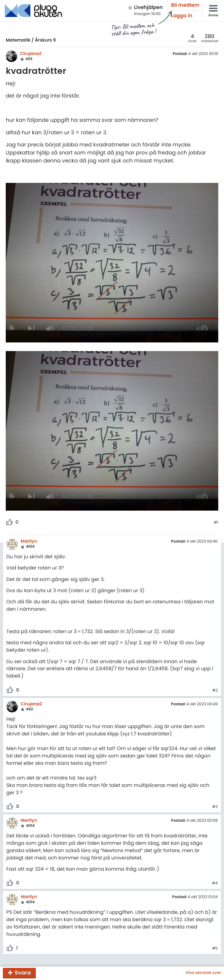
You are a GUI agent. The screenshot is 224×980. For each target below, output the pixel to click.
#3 (215, 807)
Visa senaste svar (203, 973)
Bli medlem (185, 5)
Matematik (18, 40)
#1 (216, 523)
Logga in (182, 16)
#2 (215, 691)
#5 (215, 949)
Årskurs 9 (45, 40)
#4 (215, 883)
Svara (23, 973)
